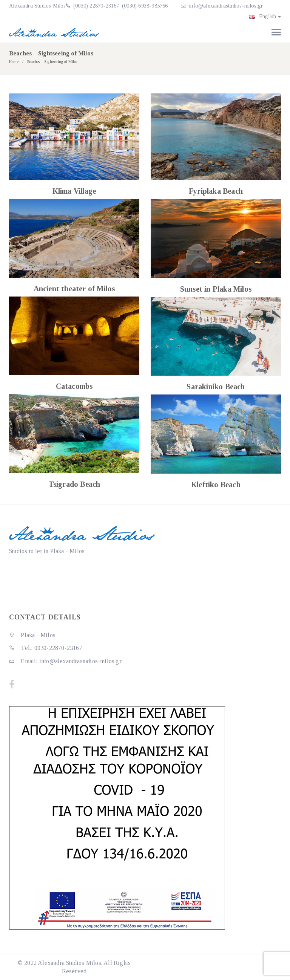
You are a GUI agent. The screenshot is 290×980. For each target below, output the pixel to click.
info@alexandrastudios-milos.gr (226, 6)
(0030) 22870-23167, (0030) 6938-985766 (120, 6)
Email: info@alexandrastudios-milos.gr (65, 661)
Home (14, 62)
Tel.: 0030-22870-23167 (46, 648)
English (265, 16)
